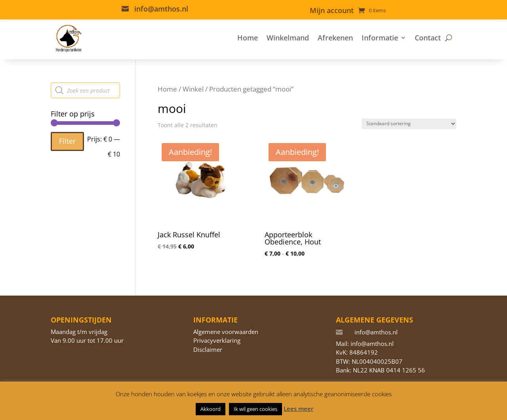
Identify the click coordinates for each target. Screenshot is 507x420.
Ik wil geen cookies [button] (255, 409)
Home (248, 38)
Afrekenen (335, 38)
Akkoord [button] (211, 409)
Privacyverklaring (217, 340)
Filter (67, 141)
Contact (428, 38)
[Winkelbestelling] (409, 124)
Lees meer (298, 409)
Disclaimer (208, 349)
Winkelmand (288, 38)
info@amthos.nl (161, 9)
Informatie (380, 38)
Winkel (193, 89)
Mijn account (332, 11)
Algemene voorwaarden (226, 332)
